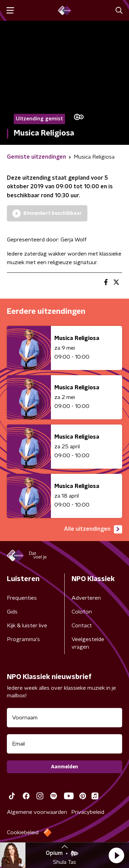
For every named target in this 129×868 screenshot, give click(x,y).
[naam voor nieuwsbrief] (64, 718)
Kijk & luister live (27, 626)
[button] (116, 855)
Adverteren (86, 598)
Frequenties (22, 598)
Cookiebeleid (23, 832)
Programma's (23, 639)
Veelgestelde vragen (88, 643)
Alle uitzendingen (93, 529)
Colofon (82, 612)
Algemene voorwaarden (37, 812)
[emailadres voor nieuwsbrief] (64, 744)
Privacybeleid (88, 812)
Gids (12, 612)
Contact (82, 626)
